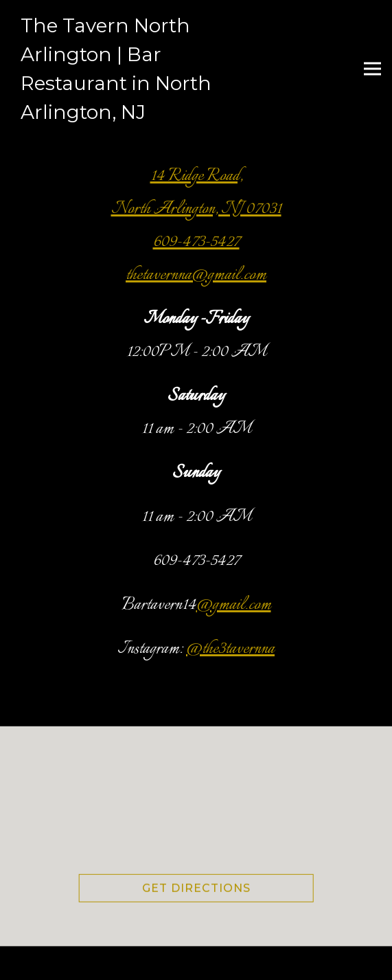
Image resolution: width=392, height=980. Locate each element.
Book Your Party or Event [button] (196, 962)
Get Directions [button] (196, 890)
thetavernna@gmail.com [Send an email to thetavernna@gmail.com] (196, 275)
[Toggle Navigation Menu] (372, 68)
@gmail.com (234, 605)
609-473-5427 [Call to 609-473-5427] (196, 242)
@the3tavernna (230, 649)
